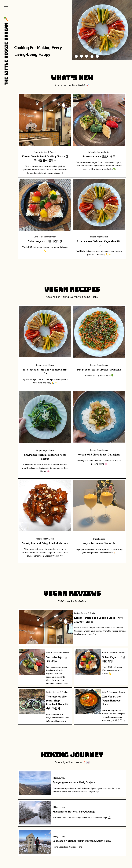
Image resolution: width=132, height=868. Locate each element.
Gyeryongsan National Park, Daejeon (74, 782)
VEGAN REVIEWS (72, 593)
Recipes (93, 237)
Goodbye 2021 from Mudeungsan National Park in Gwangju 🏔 (82, 817)
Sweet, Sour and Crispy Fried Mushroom (45, 543)
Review (37, 152)
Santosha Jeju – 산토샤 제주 (99, 156)
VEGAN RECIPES (72, 289)
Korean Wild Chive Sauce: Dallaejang (99, 454)
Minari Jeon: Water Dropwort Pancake (99, 369)
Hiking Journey (72, 755)
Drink (96, 539)
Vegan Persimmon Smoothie (99, 543)
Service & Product (48, 152)
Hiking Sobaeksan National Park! (67, 847)
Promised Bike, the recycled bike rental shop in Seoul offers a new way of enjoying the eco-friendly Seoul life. (58, 721)
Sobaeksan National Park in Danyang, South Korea (82, 841)
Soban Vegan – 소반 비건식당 (45, 241)
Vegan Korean (103, 237)
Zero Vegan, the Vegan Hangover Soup (112, 700)
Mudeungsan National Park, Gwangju (74, 811)
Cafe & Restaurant (96, 152)
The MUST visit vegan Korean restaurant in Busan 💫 (112, 670)
